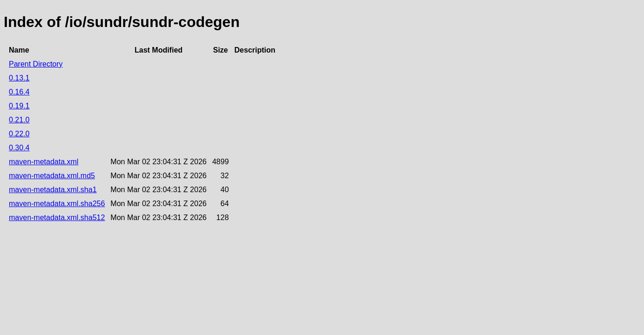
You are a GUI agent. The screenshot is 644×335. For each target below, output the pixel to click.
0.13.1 (19, 78)
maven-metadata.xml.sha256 (57, 204)
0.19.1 (19, 106)
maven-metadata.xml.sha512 (57, 218)
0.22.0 (19, 134)
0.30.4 (19, 148)
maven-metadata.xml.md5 (52, 176)
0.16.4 (19, 92)
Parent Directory (36, 64)
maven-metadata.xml (44, 162)
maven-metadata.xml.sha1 (53, 190)
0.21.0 (19, 120)
